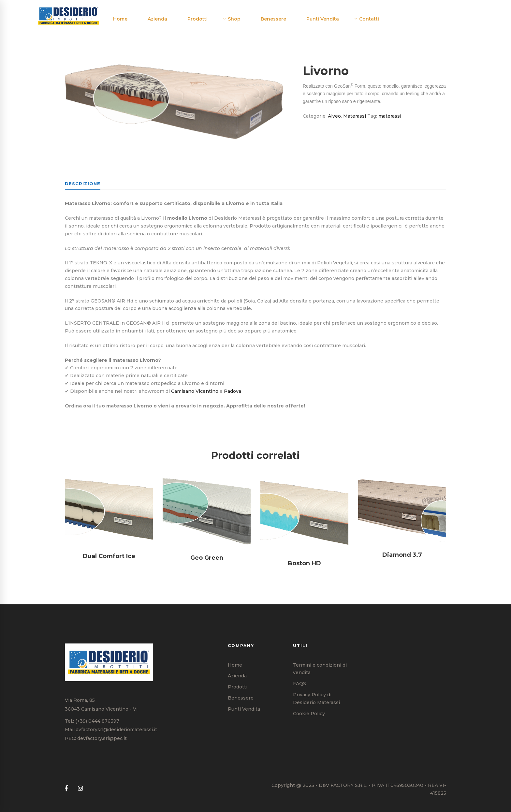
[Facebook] (66, 789)
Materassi (355, 116)
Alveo (334, 116)
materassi (390, 116)
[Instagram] (80, 789)
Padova (233, 391)
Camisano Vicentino (195, 391)
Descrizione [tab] (83, 184)
